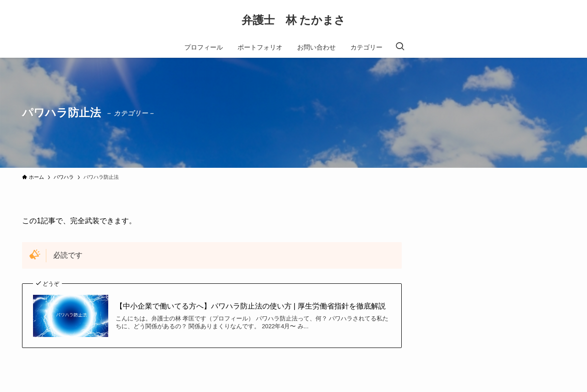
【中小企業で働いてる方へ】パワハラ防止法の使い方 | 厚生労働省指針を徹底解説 (251, 306)
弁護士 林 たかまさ (294, 20)
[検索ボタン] (400, 47)
